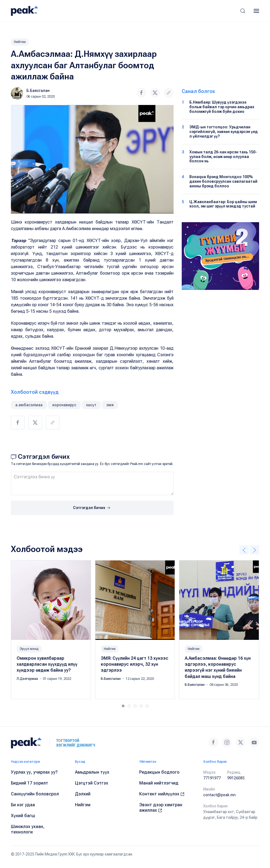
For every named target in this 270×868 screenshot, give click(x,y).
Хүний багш (23, 816)
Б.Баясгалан (38, 91)
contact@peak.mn (219, 795)
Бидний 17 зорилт (30, 783)
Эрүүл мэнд (29, 649)
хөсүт (91, 405)
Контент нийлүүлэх (162, 794)
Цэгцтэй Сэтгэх (92, 783)
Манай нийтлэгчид (159, 783)
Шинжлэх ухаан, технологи (28, 829)
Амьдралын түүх (92, 772)
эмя (110, 405)
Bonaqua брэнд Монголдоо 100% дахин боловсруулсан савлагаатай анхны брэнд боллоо (223, 181)
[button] (243, 11)
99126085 (236, 778)
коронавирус (64, 405)
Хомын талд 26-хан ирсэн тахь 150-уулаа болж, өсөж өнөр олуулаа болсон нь (223, 157)
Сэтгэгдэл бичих (92, 508)
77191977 (212, 778)
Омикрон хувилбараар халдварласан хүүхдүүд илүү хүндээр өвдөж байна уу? (47, 664)
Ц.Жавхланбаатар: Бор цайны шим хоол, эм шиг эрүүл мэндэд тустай (223, 204)
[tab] (123, 706)
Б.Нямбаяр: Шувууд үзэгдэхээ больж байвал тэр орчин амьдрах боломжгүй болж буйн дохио (222, 107)
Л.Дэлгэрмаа (28, 679)
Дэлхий (83, 794)
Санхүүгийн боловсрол (35, 794)
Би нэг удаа (23, 805)
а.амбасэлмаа (29, 405)
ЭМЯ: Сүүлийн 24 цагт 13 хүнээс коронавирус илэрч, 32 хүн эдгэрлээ (135, 664)
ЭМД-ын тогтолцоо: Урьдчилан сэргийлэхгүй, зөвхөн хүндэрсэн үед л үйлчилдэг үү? (224, 132)
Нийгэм (20, 42)
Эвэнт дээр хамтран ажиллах (161, 807)
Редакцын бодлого (159, 772)
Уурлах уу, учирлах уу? (34, 772)
